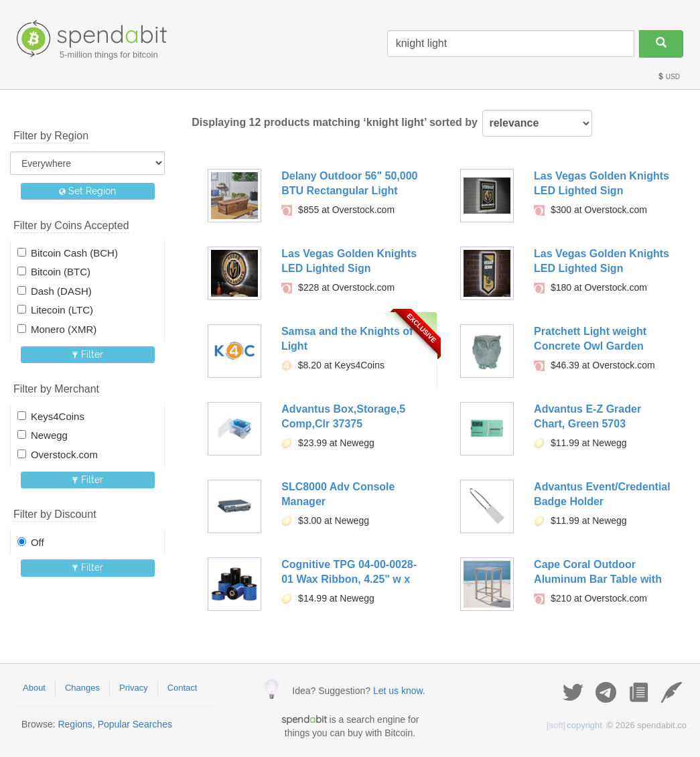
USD (669, 77)
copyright (574, 725)
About (34, 688)
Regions (75, 724)
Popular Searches (135, 724)
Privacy (134, 688)
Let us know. (399, 691)
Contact (183, 688)
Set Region (87, 191)
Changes (82, 688)
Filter (87, 354)
